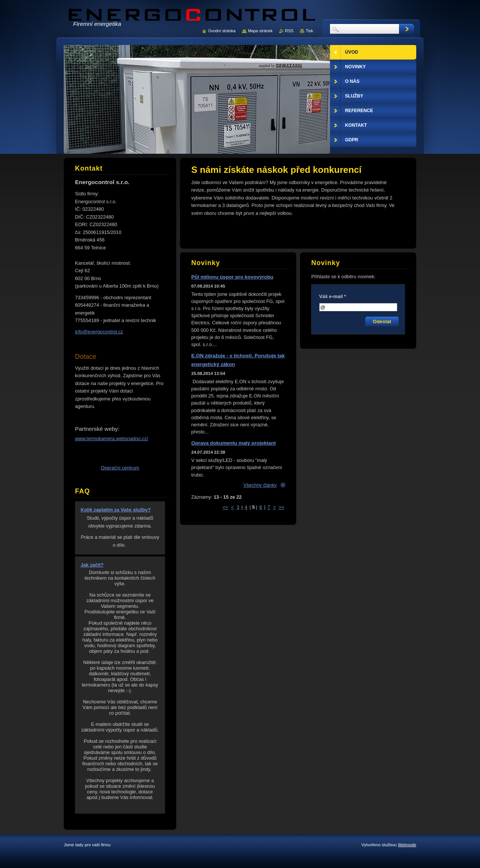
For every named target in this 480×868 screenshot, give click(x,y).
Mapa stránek (260, 31)
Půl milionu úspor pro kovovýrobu (232, 277)
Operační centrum (120, 468)
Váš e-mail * (333, 296)
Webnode (407, 845)
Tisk (309, 31)
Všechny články (260, 485)
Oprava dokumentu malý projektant (234, 443)
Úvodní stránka (222, 31)
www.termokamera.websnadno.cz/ (112, 438)
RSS (289, 31)
